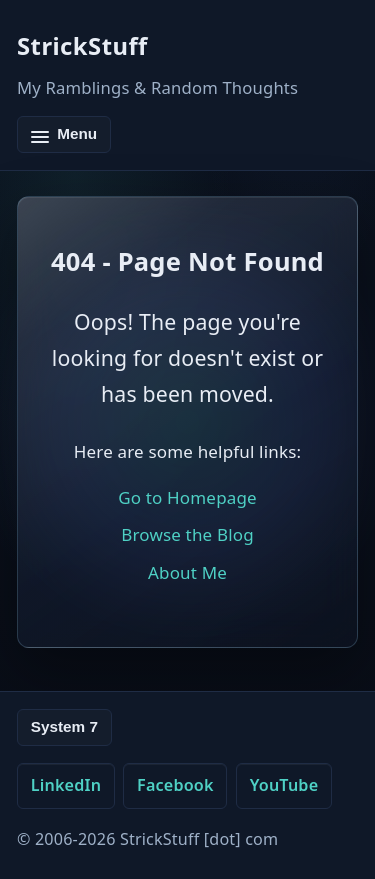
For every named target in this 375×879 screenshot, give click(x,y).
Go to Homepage (187, 497)
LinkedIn (66, 785)
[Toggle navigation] (64, 134)
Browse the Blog (187, 534)
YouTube (284, 785)
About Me (187, 572)
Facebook (175, 785)
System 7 (64, 726)
